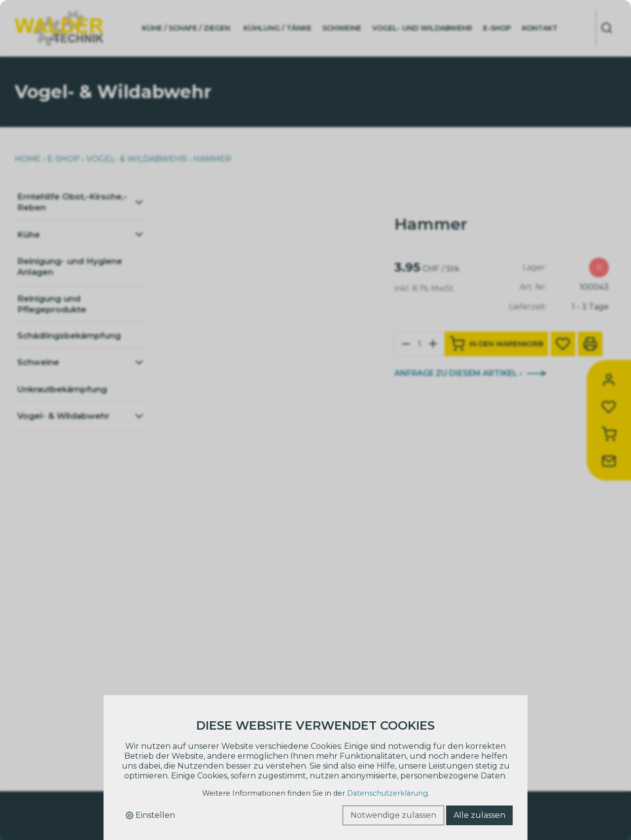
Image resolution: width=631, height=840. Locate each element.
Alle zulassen (479, 815)
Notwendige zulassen (393, 815)
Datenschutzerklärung (387, 793)
